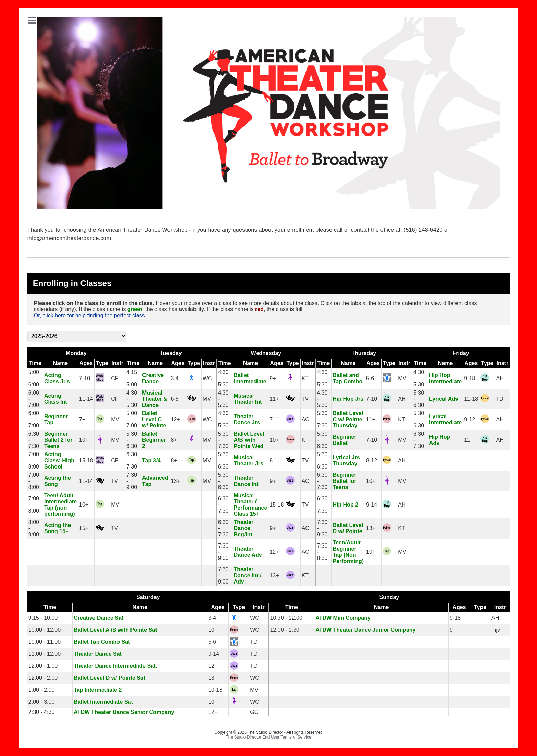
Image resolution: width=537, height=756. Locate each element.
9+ (273, 378)
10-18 (215, 690)
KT (305, 378)
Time (35, 363)
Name (61, 363)
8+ (174, 440)
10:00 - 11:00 (45, 642)
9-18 (470, 378)
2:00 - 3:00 (42, 702)
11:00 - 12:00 (45, 654)
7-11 (275, 419)
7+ (82, 419)
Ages (86, 363)
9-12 (470, 419)
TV (305, 399)
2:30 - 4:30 (42, 712)
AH (500, 378)
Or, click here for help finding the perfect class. (90, 315)
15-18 (86, 460)
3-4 (175, 378)
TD (499, 399)
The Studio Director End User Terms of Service (268, 737)
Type (102, 363)
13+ (176, 481)
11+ (274, 399)
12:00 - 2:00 (43, 678)
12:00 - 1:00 (43, 666)
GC (254, 712)
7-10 (85, 378)
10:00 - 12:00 (45, 630)
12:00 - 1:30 (285, 630)
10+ (84, 440)
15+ (84, 528)
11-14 (86, 399)
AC (305, 419)
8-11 (275, 460)
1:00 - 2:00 (42, 690)
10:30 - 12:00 (286, 618)
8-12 (372, 460)
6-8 (175, 399)
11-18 (471, 399)
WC (207, 378)
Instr (117, 363)
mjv (496, 630)
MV (402, 378)
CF (115, 378)
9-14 (372, 505)
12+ (176, 419)
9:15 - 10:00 (43, 618)
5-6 (370, 378)
